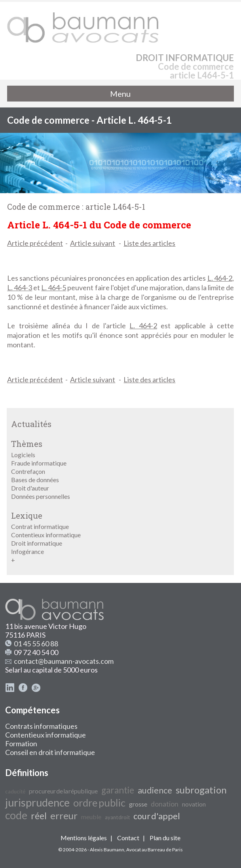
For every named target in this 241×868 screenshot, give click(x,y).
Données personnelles (41, 496)
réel (39, 816)
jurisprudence (37, 803)
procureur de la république (63, 791)
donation (165, 804)
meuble (91, 817)
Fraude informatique (39, 463)
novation (194, 804)
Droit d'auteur (30, 488)
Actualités (31, 424)
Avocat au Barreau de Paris (155, 850)
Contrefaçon (28, 471)
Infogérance (28, 551)
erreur (64, 815)
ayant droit (117, 817)
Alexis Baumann (107, 850)
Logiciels (23, 455)
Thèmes (27, 444)
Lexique (27, 515)
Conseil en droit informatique (50, 752)
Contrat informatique (40, 526)
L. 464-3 (20, 287)
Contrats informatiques (41, 726)
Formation (21, 743)
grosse (138, 804)
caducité (15, 791)
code (16, 815)
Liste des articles (149, 243)
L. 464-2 (220, 278)
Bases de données (35, 480)
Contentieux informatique (46, 535)
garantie (118, 790)
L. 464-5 (54, 287)
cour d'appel (157, 816)
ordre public (99, 803)
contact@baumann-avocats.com (64, 661)
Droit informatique (37, 543)
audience (155, 790)
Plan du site (165, 838)
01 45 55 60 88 (36, 644)
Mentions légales (84, 838)
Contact (128, 838)
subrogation (201, 790)
